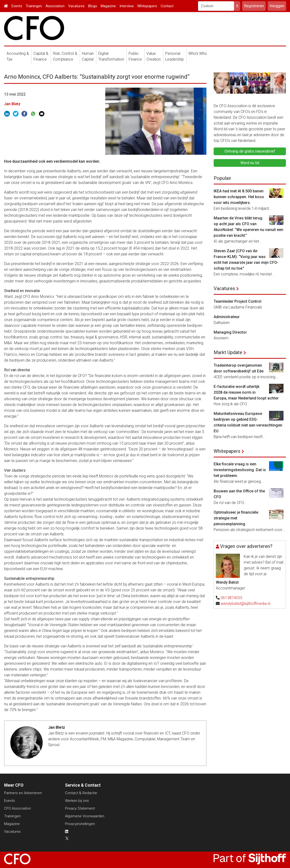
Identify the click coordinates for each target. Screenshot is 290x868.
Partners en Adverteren (23, 793)
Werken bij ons (77, 801)
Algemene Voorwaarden (85, 816)
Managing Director (230, 332)
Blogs (93, 6)
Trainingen (34, 6)
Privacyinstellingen (80, 824)
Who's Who (198, 53)
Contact (167, 6)
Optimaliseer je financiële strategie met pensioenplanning (236, 518)
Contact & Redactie (81, 793)
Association (55, 6)
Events (17, 6)
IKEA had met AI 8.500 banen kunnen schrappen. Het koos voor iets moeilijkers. (239, 197)
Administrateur (227, 317)
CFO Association (17, 808)
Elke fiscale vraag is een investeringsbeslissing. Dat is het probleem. (240, 470)
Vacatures (76, 6)
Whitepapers (147, 6)
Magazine (108, 6)
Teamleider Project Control (237, 301)
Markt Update (228, 352)
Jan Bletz (12, 104)
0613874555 (231, 598)
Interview (127, 6)
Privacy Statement (80, 808)
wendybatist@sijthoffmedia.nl (245, 604)
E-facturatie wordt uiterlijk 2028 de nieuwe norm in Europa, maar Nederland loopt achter (246, 392)
